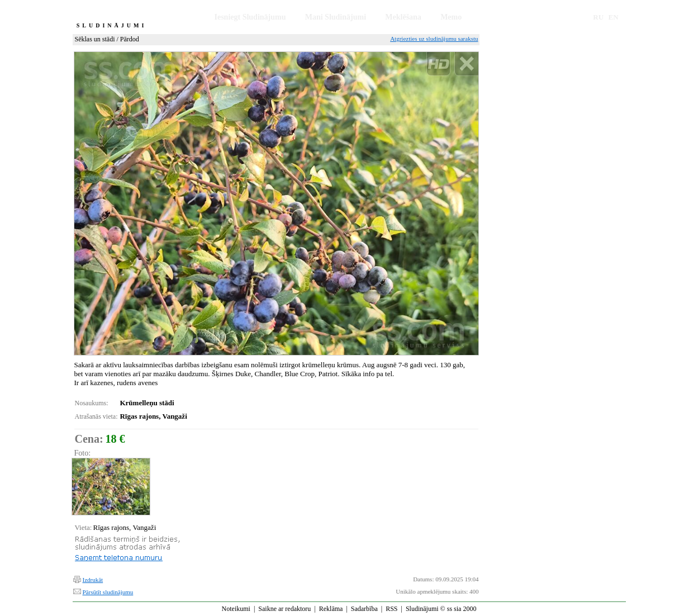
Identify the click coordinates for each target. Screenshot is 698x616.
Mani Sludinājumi (336, 17)
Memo (451, 17)
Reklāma (331, 609)
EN (614, 17)
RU (598, 17)
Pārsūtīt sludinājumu (108, 592)
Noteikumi (236, 609)
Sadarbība (364, 609)
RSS (391, 609)
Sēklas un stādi (95, 39)
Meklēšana (403, 17)
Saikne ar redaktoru (284, 609)
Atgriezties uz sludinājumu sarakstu (434, 39)
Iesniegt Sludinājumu (250, 17)
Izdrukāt (93, 580)
